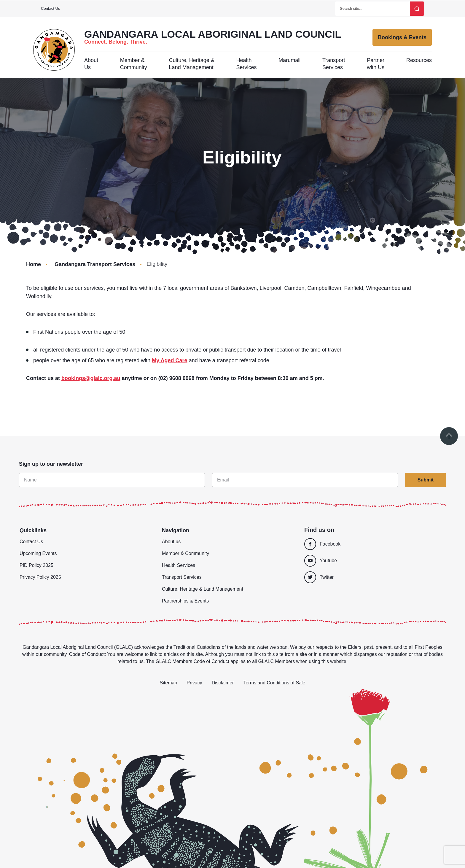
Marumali (289, 60)
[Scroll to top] (449, 436)
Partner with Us (376, 64)
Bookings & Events (402, 37)
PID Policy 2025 (36, 565)
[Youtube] (372, 561)
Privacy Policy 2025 (40, 577)
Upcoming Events (38, 553)
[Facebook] (372, 544)
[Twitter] (375, 577)
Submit (426, 480)
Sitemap (169, 683)
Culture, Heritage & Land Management (192, 64)
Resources (419, 60)
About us (171, 542)
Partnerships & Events (185, 601)
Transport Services (334, 64)
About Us (91, 64)
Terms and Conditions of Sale (274, 683)
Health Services (246, 64)
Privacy (194, 683)
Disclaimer (223, 683)
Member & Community (134, 64)
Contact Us (50, 8)
